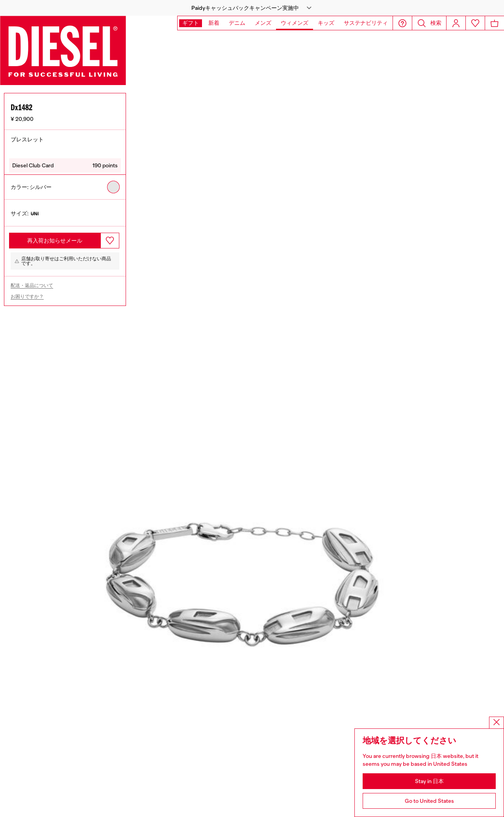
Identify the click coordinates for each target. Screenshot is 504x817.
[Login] (456, 23)
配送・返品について (32, 281)
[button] (252, 8)
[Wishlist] (475, 23)
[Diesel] (63, 50)
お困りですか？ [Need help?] (27, 292)
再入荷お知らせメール (55, 236)
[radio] (113, 183)
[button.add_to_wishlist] (110, 236)
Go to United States (429, 801)
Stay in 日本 (429, 781)
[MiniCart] (495, 23)
